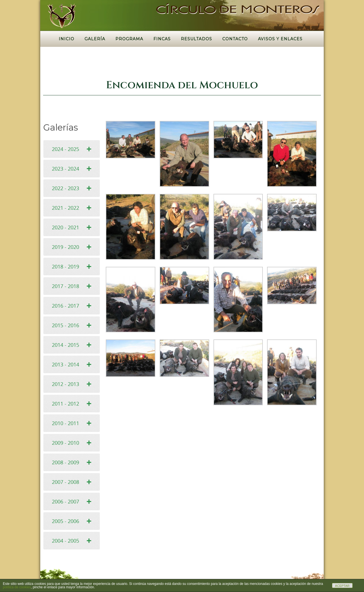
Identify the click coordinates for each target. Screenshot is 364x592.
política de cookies (17, 587)
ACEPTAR (342, 586)
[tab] (72, 149)
